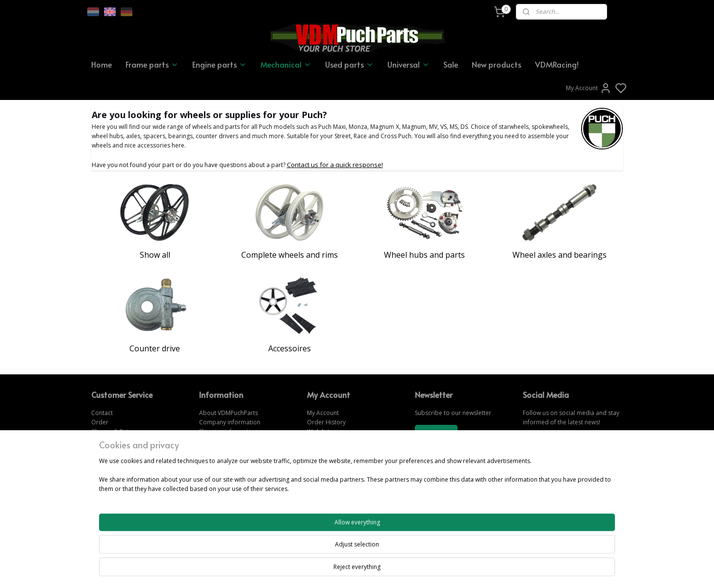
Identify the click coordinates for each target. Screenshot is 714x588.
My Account (589, 88)
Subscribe (436, 433)
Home (102, 64)
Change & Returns (116, 431)
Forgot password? (332, 441)
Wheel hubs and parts (424, 255)
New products (497, 64)
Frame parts (152, 64)
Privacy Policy (218, 450)
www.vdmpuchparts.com (342, 469)
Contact (102, 413)
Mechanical (286, 64)
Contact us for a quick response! (335, 165)
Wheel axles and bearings (560, 255)
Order (100, 422)
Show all (155, 255)
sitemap (391, 570)
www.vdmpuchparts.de (339, 478)
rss (411, 570)
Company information (230, 422)
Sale (451, 64)
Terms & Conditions (227, 441)
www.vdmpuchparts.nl (338, 488)
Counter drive (155, 348)
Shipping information (228, 431)
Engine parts (219, 64)
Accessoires (290, 348)
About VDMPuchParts (229, 413)
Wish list (318, 431)
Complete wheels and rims (290, 255)
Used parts (349, 64)
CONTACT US (542, 497)
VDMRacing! (557, 64)
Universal (408, 64)
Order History (326, 422)
